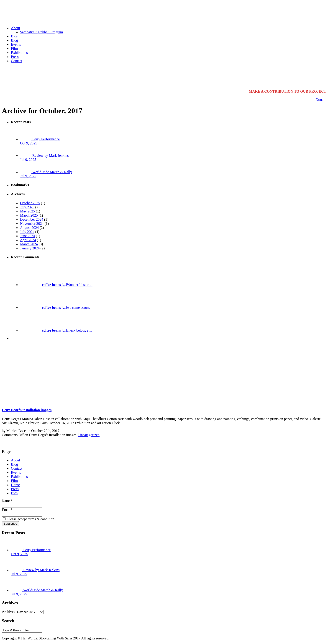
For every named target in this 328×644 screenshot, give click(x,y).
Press (15, 57)
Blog (14, 40)
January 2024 (30, 248)
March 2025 (29, 215)
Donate (321, 100)
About (15, 28)
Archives (8, 612)
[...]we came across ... (57, 308)
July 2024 (27, 232)
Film (14, 48)
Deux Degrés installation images (27, 410)
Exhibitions (19, 53)
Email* (22, 512)
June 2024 (27, 236)
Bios (14, 36)
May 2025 (27, 211)
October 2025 (30, 203)
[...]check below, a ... (56, 330)
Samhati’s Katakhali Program (41, 32)
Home (15, 485)
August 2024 (29, 228)
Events (16, 44)
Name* (22, 503)
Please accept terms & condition (28, 519)
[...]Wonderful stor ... (56, 285)
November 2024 (32, 224)
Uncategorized (89, 435)
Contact (17, 61)
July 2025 (27, 207)
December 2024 (32, 219)
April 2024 (28, 240)
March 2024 (29, 244)
